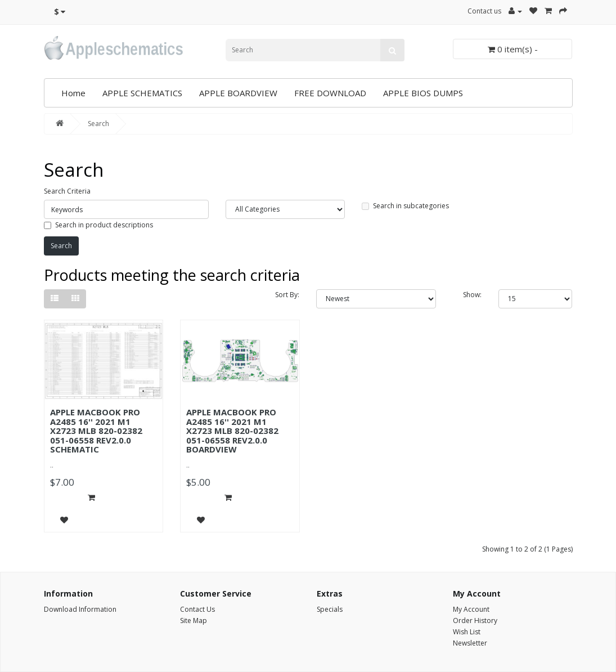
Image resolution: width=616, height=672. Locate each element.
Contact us (484, 11)
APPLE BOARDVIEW (238, 93)
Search (98, 124)
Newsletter (470, 643)
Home (73, 93)
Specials (330, 609)
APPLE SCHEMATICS (142, 93)
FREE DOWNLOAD (330, 93)
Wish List (467, 632)
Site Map (194, 621)
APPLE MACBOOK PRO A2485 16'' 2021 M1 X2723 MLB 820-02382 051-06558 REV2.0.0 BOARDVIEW (232, 431)
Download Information (80, 609)
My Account (471, 609)
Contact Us (197, 609)
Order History (475, 621)
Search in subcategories (405, 206)
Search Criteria (67, 191)
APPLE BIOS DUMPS (423, 93)
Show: (472, 295)
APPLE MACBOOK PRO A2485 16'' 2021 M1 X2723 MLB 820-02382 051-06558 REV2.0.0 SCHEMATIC (96, 431)
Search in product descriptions (98, 225)
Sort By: (287, 295)
